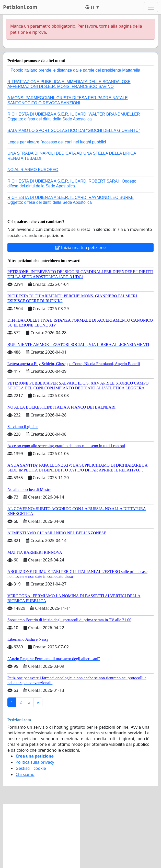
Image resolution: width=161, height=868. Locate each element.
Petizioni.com (20, 7)
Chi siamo (25, 774)
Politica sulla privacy (35, 762)
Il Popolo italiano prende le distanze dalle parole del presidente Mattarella (74, 70)
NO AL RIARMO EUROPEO (33, 170)
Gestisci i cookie (31, 768)
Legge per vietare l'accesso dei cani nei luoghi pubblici (57, 142)
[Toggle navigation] (151, 7)
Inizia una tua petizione (80, 247)
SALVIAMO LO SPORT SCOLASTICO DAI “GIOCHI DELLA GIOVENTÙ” (74, 131)
